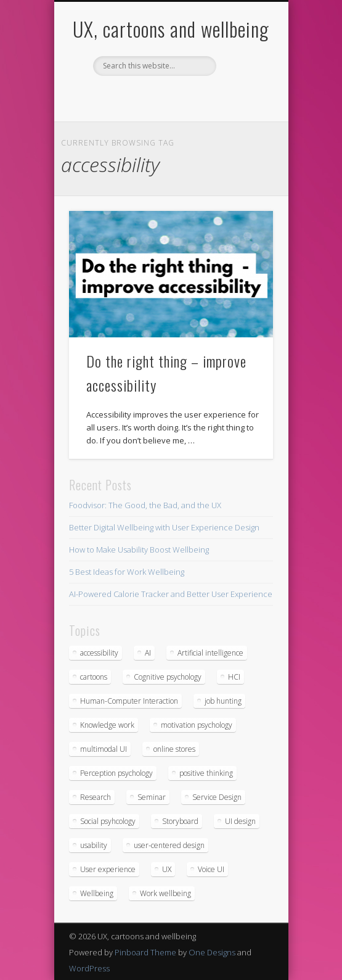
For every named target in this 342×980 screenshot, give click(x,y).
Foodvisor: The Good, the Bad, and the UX (145, 505)
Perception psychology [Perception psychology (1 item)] (116, 773)
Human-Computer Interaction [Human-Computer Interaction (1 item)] (129, 701)
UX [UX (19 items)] (167, 869)
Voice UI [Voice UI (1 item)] (211, 869)
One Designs (212, 952)
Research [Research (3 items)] (96, 797)
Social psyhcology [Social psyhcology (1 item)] (108, 821)
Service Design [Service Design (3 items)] (217, 797)
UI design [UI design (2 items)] (240, 821)
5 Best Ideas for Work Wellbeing (127, 572)
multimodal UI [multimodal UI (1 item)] (104, 749)
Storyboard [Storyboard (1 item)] (180, 821)
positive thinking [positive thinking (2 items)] (206, 773)
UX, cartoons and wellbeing (171, 29)
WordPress (89, 968)
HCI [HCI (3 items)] (234, 677)
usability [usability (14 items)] (94, 845)
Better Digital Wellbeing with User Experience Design (164, 527)
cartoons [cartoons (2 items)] (94, 677)
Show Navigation (243, 110)
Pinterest (169, 97)
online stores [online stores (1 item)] (174, 749)
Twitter (144, 97)
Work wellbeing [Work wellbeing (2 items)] (165, 893)
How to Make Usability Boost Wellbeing (139, 550)
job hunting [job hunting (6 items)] (223, 701)
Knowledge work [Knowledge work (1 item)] (107, 725)
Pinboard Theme (145, 952)
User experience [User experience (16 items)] (108, 869)
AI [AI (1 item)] (148, 653)
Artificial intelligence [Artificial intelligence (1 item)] (210, 653)
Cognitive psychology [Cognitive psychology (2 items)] (168, 677)
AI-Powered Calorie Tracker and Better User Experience (171, 594)
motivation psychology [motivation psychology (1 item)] (197, 725)
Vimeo (195, 97)
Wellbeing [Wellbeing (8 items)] (97, 893)
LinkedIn (220, 97)
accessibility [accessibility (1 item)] (99, 653)
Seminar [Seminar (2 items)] (152, 797)
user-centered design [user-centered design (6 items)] (169, 845)
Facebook (119, 97)
